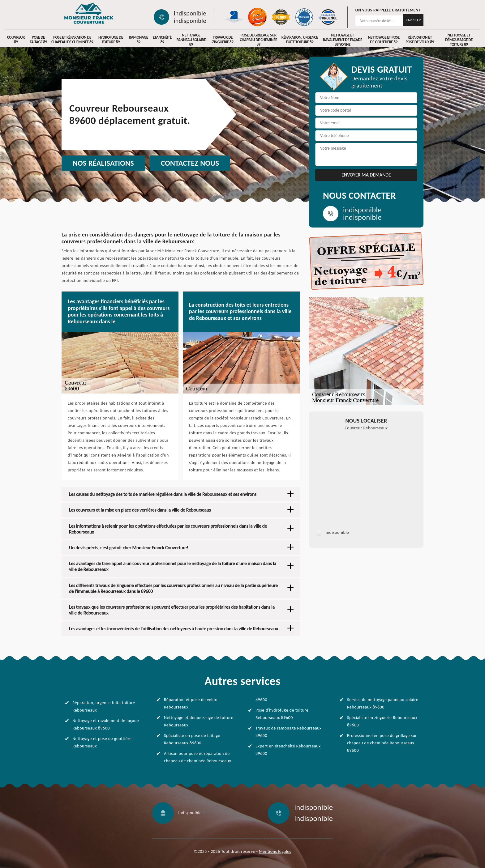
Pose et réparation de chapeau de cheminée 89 (72, 40)
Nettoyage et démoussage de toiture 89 (459, 40)
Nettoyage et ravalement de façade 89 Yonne (343, 40)
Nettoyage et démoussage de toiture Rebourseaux (199, 721)
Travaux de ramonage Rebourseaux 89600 (289, 732)
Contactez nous (190, 163)
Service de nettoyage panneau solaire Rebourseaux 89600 (383, 703)
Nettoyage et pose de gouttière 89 (384, 40)
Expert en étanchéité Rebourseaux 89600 (288, 750)
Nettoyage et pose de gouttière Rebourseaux (102, 742)
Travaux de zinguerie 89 (223, 40)
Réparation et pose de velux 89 (420, 40)
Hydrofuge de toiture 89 (111, 40)
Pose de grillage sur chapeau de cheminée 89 (258, 40)
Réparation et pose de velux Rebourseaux (190, 703)
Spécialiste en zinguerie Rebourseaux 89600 (382, 721)
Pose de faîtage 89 (38, 40)
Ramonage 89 (138, 40)
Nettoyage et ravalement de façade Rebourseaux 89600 (106, 724)
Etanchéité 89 (162, 40)
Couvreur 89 (16, 40)
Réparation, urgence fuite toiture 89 (300, 40)
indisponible (190, 13)
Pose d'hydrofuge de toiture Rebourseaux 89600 (282, 714)
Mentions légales (275, 851)
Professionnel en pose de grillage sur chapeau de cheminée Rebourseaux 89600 (382, 743)
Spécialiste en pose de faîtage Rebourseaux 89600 (192, 739)
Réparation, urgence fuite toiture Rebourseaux (104, 706)
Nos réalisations (103, 163)
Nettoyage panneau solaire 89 (191, 40)
